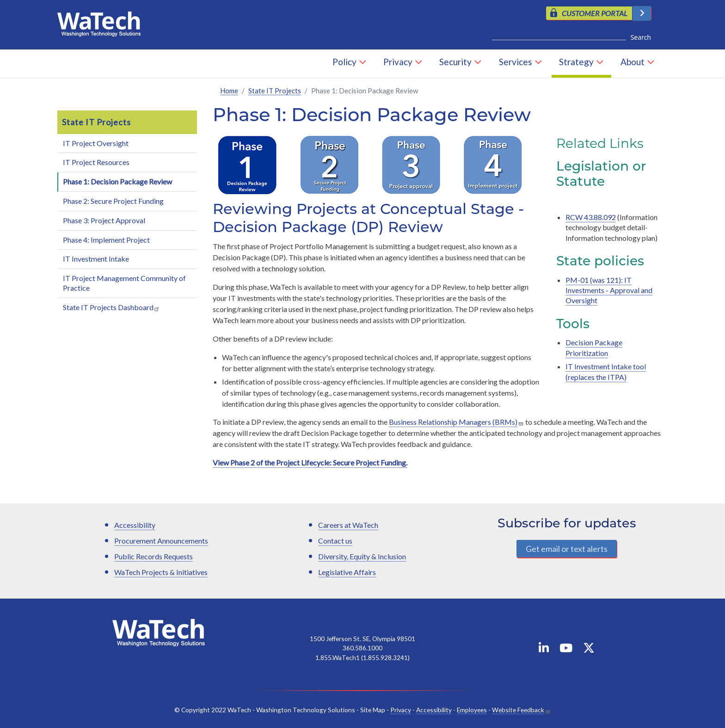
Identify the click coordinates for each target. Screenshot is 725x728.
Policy (344, 62)
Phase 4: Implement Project (106, 240)
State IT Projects (96, 122)
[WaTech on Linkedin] (544, 650)
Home (229, 91)
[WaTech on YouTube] (566, 650)
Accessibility (135, 525)
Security (455, 62)
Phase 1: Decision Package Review (117, 182)
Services (516, 62)
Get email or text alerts (567, 549)
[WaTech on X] (589, 650)
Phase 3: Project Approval (104, 220)
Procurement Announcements (161, 541)
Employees (472, 710)
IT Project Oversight (96, 143)
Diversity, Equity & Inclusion (362, 556)
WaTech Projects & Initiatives (161, 572)
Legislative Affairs (347, 572)
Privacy (398, 62)
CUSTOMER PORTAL (595, 13)
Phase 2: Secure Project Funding (113, 201)
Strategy (576, 62)
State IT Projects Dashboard (108, 307)
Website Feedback (518, 710)
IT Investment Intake (96, 259)
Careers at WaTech (348, 525)
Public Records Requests (154, 556)
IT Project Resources (96, 162)
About (633, 62)
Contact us (335, 541)
